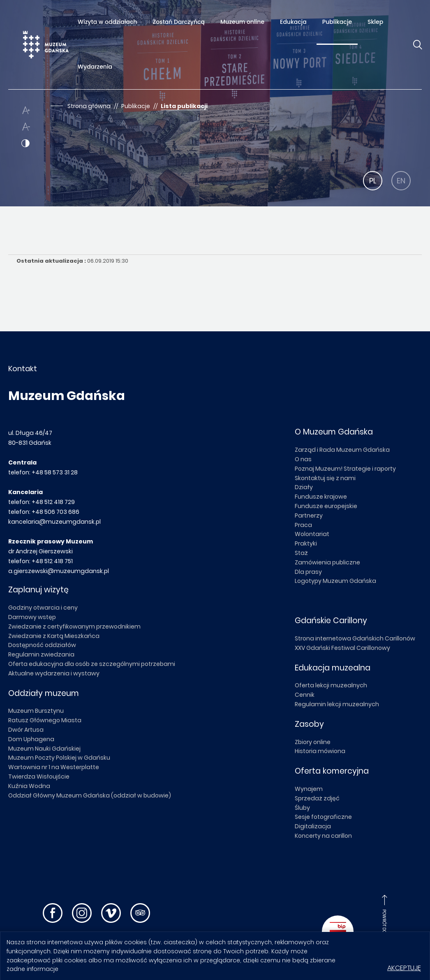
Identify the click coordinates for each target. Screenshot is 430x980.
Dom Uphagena (31, 739)
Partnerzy (309, 515)
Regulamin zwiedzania (41, 654)
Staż (301, 553)
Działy (304, 487)
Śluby (302, 808)
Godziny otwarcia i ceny (43, 608)
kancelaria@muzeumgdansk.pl (54, 522)
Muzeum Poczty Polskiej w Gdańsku (59, 758)
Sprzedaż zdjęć (317, 798)
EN (401, 181)
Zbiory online (313, 742)
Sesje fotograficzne (323, 817)
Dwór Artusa (26, 730)
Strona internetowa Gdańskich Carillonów (355, 638)
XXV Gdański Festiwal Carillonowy (342, 648)
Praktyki (306, 543)
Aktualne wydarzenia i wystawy (54, 673)
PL (373, 181)
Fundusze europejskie (326, 506)
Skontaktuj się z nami (325, 478)
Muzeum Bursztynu (36, 711)
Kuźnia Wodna (29, 786)
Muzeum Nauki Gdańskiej (44, 749)
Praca (303, 525)
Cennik (305, 695)
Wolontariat (312, 534)
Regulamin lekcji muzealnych (337, 704)
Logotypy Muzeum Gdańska (335, 581)
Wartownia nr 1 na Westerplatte (54, 767)
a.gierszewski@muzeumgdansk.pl (59, 571)
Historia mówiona (320, 751)
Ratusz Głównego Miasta (45, 720)
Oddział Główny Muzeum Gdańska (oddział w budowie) (90, 795)
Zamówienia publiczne (327, 562)
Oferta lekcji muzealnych (331, 685)
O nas (303, 459)
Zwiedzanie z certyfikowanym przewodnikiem (74, 626)
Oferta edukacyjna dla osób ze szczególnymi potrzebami (92, 664)
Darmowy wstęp (32, 617)
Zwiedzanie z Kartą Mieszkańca (54, 636)
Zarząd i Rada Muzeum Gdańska (342, 450)
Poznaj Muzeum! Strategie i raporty (345, 469)
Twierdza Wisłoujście (39, 777)
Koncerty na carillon (323, 836)
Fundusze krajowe (321, 497)
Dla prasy (308, 572)
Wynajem (309, 789)
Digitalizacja (313, 826)
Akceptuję (404, 968)
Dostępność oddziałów (42, 645)
